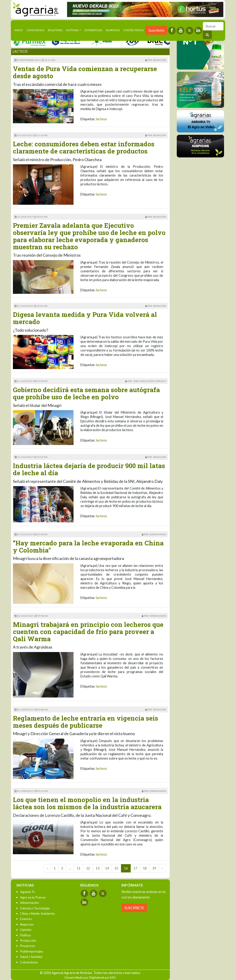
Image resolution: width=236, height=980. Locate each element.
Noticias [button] (72, 30)
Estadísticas (93, 30)
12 (88, 868)
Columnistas (29, 962)
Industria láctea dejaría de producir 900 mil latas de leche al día (89, 469)
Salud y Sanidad (31, 957)
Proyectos (28, 946)
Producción (28, 940)
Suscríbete (156, 30)
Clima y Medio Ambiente (37, 913)
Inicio (20, 30)
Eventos (26, 919)
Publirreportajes (32, 951)
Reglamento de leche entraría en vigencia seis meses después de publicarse (86, 722)
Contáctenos (133, 30)
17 (135, 868)
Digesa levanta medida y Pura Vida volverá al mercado (85, 318)
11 (79, 868)
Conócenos (35, 30)
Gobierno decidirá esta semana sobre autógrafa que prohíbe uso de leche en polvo (86, 393)
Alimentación (29, 903)
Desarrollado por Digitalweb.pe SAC (90, 977)
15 (116, 868)
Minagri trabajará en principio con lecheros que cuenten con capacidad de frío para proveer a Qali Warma (88, 632)
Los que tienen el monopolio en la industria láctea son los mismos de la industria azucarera (87, 803)
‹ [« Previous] (47, 868)
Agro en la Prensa (33, 897)
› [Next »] (162, 868)
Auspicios (113, 30)
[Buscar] (213, 26)
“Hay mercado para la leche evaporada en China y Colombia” (88, 547)
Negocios (27, 924)
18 (145, 868)
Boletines (55, 30)
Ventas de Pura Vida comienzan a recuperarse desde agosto (85, 72)
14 (107, 868)
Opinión (26, 930)
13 (97, 868)
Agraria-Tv (28, 892)
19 (154, 868)
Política (25, 935)
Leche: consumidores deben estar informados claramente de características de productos (84, 147)
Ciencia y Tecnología (35, 908)
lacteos (102, 119)
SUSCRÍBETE (134, 908)
